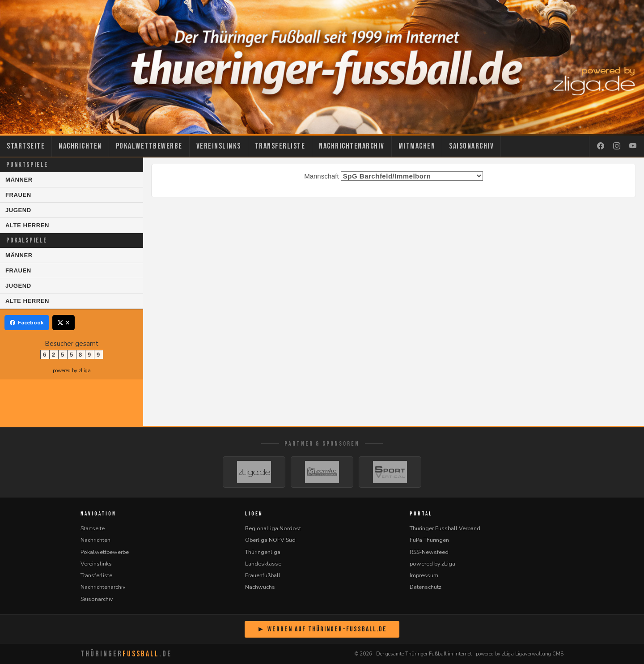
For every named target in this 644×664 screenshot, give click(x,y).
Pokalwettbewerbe (149, 146)
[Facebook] (601, 146)
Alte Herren (27, 225)
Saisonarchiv (471, 146)
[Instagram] (617, 146)
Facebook (27, 323)
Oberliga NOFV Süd (270, 540)
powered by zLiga (72, 371)
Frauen (18, 195)
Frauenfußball (263, 575)
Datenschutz (426, 587)
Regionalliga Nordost (273, 528)
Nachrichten (80, 146)
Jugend (18, 210)
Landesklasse (263, 564)
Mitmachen (417, 146)
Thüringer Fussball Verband (445, 528)
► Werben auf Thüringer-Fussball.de (322, 629)
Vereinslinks (219, 146)
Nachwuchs (260, 587)
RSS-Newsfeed (429, 552)
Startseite (26, 146)
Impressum (424, 575)
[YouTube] (633, 146)
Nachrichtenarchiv (352, 146)
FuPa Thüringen (429, 540)
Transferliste (280, 146)
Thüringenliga (263, 552)
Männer (19, 180)
